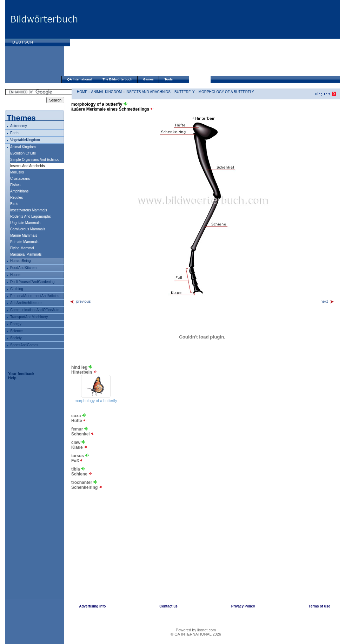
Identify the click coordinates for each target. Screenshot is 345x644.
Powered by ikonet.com (196, 630)
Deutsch (23, 42)
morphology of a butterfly (226, 92)
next (327, 301)
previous (80, 301)
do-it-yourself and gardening (32, 282)
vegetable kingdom (25, 140)
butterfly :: (187, 92)
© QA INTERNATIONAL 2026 (196, 634)
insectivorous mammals (29, 210)
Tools (169, 79)
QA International (80, 79)
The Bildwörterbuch (117, 79)
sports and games (24, 345)
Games (148, 79)
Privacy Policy (243, 606)
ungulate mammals (25, 223)
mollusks (17, 172)
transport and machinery (29, 317)
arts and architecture (26, 303)
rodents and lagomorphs (31, 216)
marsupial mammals (26, 254)
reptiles (16, 198)
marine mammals (24, 235)
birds (14, 204)
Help (12, 378)
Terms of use (319, 606)
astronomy (19, 126)
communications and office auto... (36, 310)
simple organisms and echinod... (36, 160)
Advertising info (92, 606)
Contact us (168, 606)
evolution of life (23, 153)
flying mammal (22, 248)
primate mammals (24, 242)
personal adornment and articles (35, 296)
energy (16, 324)
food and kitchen (23, 268)
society (16, 338)
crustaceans (20, 179)
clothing (17, 289)
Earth (14, 133)
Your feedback (21, 374)
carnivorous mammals (28, 229)
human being (21, 261)
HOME (82, 92)
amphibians (19, 191)
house (15, 275)
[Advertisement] (120, 39)
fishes (15, 185)
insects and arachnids (148, 92)
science (16, 331)
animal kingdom (23, 147)
